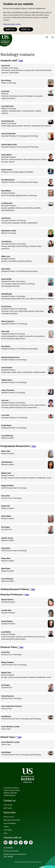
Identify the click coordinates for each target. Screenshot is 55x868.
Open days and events (12, 820)
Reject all (10, 29)
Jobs (5, 833)
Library (6, 827)
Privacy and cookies (11, 851)
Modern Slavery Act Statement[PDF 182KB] (15, 855)
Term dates (8, 830)
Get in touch (8, 805)
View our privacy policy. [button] (12, 24)
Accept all (26, 29)
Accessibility (8, 848)
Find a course (9, 817)
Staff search (8, 808)
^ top (20, 61)
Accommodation (10, 823)
